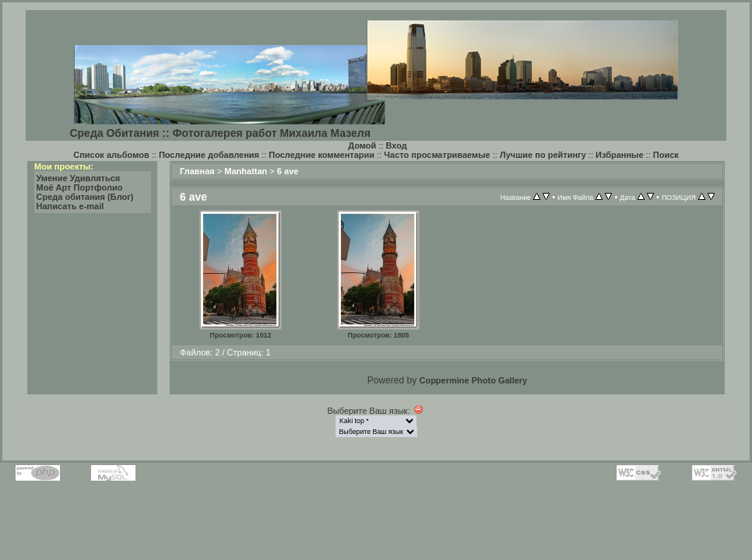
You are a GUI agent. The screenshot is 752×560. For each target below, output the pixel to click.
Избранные (620, 155)
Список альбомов (111, 155)
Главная (197, 171)
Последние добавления (209, 155)
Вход (397, 145)
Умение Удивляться (79, 178)
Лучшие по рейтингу (543, 155)
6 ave (288, 171)
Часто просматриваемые (437, 155)
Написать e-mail (70, 206)
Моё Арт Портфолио (80, 187)
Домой (362, 145)
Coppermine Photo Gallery (473, 380)
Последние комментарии (322, 155)
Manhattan (246, 171)
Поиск (666, 155)
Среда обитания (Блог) (85, 197)
